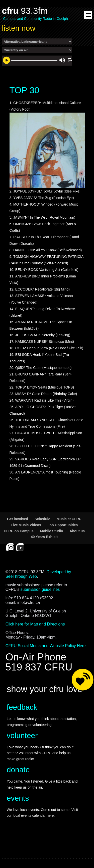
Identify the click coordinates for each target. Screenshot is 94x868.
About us (77, 531)
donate (18, 770)
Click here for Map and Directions (35, 624)
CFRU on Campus (19, 531)
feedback (22, 707)
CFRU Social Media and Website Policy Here (46, 646)
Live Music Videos (26, 525)
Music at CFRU (69, 519)
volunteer (22, 735)
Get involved (18, 519)
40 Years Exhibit (44, 537)
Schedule (42, 519)
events (18, 798)
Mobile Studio (52, 531)
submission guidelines (40, 589)
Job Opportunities (63, 525)
